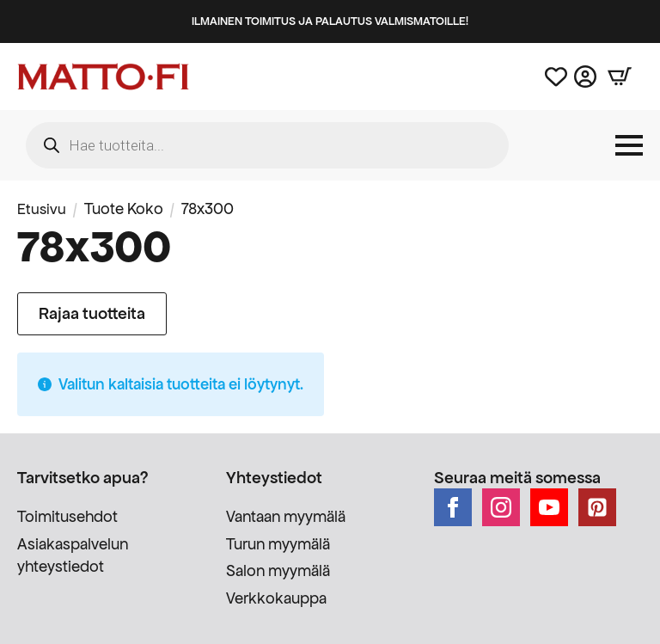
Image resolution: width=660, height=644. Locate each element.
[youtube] (549, 507)
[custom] (597, 507)
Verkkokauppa (276, 598)
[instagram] (501, 507)
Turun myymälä (278, 544)
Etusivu (42, 209)
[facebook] (453, 507)
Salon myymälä (278, 570)
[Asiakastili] (585, 77)
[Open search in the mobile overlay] (267, 145)
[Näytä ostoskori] (620, 77)
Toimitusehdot (67, 516)
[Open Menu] (629, 145)
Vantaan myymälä (286, 516)
